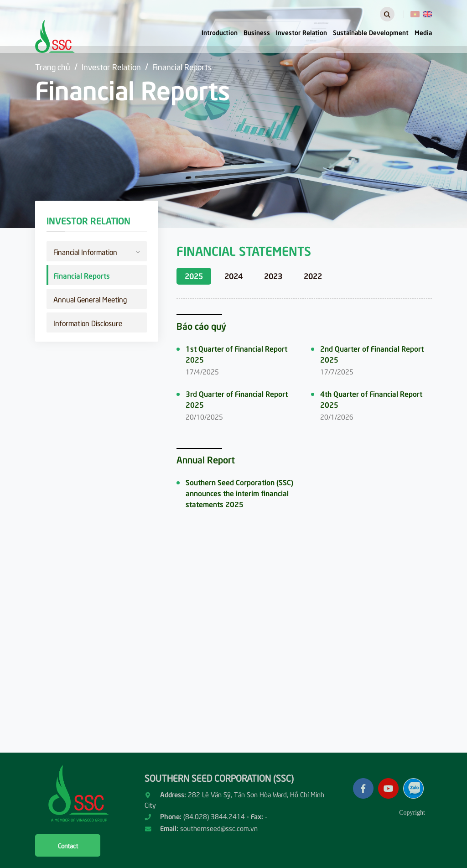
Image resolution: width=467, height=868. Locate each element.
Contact (68, 845)
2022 (313, 275)
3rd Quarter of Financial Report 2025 (237, 399)
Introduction (220, 32)
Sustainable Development (371, 32)
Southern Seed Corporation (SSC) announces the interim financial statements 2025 (239, 493)
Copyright (412, 813)
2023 (273, 275)
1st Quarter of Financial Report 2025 (236, 353)
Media (423, 32)
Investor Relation (301, 32)
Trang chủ (53, 66)
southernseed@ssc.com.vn (219, 828)
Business (257, 32)
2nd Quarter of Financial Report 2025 (372, 353)
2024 (233, 275)
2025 (194, 275)
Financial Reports (182, 66)
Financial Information (97, 251)
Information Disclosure (88, 322)
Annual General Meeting (90, 299)
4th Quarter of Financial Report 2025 (371, 399)
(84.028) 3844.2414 (214, 816)
